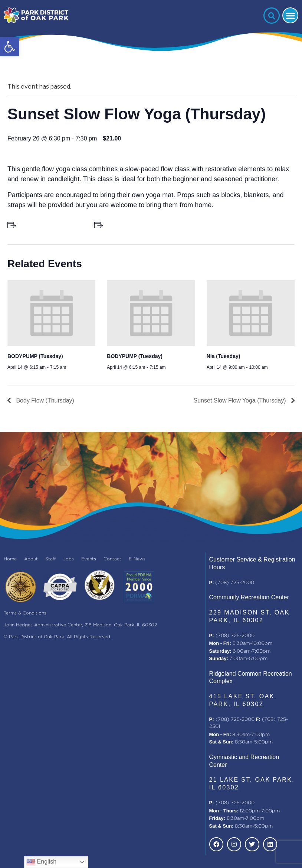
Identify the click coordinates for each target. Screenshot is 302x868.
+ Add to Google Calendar (49, 225)
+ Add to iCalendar (128, 225)
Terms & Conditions (25, 613)
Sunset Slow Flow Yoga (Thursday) (241, 400)
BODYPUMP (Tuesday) (35, 356)
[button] (10, 47)
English (41, 862)
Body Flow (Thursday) (44, 400)
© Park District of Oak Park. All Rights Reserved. (58, 637)
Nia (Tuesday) (224, 356)
